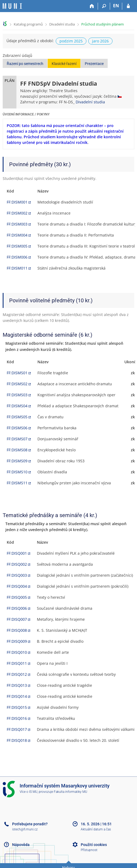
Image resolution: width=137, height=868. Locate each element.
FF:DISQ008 (17, 630)
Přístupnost (89, 850)
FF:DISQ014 (17, 696)
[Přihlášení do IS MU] (128, 6)
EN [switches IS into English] (116, 6)
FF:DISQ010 (17, 652)
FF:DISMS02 (17, 384)
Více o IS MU (29, 792)
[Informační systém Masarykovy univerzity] (12, 6)
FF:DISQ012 (17, 674)
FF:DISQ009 (17, 641)
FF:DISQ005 (17, 597)
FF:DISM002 (17, 213)
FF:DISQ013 (17, 685)
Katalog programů (28, 24)
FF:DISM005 (17, 246)
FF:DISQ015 (17, 707)
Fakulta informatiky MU (71, 792)
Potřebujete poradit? (30, 824)
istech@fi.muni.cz (25, 829)
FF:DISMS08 (17, 450)
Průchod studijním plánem (103, 24)
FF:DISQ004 (17, 586)
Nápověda (21, 845)
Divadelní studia (62, 24)
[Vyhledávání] (104, 6)
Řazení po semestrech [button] (25, 64)
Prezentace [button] (94, 64)
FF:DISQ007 (17, 619)
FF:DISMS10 (17, 472)
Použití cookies (94, 845)
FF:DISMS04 (17, 406)
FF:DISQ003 (17, 575)
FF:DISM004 (17, 235)
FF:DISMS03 (17, 395)
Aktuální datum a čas (96, 829)
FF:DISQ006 (17, 608)
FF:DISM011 (17, 268)
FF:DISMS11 (17, 483)
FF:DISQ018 (17, 740)
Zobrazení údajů (17, 55)
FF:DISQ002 (17, 564)
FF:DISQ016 (17, 718)
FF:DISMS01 (17, 373)
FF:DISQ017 (17, 729)
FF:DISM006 (17, 257)
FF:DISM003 (17, 224)
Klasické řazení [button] (64, 64)
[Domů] (92, 6)
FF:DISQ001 (17, 553)
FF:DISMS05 (17, 417)
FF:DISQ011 (17, 663)
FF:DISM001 (17, 202)
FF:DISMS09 (17, 461)
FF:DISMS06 (17, 428)
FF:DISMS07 (17, 439)
